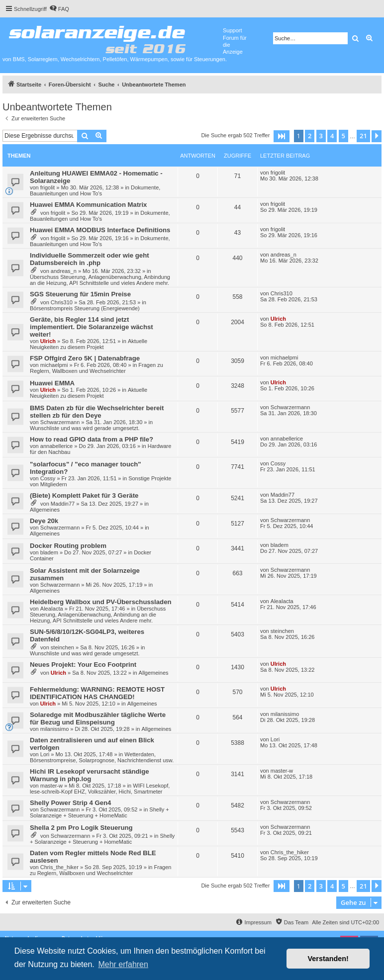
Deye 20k (44, 521)
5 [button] (343, 136)
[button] (282, 136)
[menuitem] (59, 9)
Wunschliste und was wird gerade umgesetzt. (85, 428)
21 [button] (363, 136)
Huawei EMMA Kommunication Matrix (88, 205)
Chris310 (62, 302)
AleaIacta (52, 609)
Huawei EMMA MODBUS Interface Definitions (100, 230)
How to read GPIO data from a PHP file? (92, 439)
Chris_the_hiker (59, 867)
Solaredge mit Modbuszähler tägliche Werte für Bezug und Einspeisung (98, 718)
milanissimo (54, 729)
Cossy (48, 478)
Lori (45, 754)
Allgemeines (45, 510)
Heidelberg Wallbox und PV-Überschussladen (101, 602)
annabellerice (56, 446)
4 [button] (332, 136)
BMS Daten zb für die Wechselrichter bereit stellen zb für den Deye (97, 412)
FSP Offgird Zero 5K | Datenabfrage (85, 358)
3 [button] (321, 136)
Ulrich (48, 341)
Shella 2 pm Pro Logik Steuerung (81, 828)
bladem (49, 552)
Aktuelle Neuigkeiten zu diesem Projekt (89, 344)
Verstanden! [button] (328, 959)
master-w (51, 786)
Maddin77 (63, 504)
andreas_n (64, 271)
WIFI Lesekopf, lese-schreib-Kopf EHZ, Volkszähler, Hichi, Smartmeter (100, 789)
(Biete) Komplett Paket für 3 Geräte (84, 495)
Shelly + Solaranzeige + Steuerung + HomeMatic (99, 812)
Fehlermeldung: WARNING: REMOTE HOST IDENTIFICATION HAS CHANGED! (97, 693)
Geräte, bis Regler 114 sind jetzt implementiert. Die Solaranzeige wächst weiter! (92, 327)
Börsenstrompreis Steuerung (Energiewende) (85, 308)
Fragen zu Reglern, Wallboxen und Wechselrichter (96, 368)
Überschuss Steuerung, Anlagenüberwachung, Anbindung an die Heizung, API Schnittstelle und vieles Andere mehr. (100, 280)
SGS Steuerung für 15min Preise (80, 294)
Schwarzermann (60, 422)
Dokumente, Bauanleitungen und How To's (95, 190)
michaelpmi (54, 365)
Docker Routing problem (68, 546)
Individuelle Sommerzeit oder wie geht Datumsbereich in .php (90, 259)
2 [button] (310, 136)
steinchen (62, 647)
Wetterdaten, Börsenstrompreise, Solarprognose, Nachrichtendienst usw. (102, 757)
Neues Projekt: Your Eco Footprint (83, 665)
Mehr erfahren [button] (123, 964)
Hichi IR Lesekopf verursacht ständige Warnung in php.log (90, 775)
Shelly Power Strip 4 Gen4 (70, 803)
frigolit (48, 187)
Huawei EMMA (52, 383)
